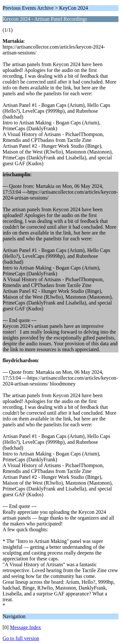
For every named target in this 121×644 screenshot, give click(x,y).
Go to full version (21, 638)
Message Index (25, 627)
